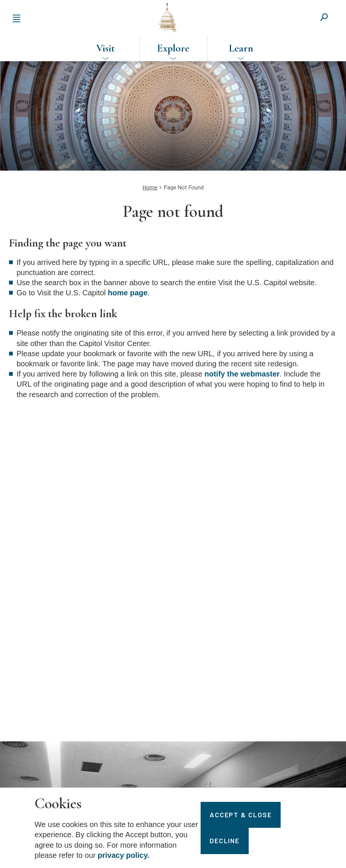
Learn (241, 48)
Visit (106, 48)
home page (128, 293)
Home (150, 187)
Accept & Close (241, 815)
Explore (173, 48)
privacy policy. (123, 855)
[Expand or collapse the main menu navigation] (17, 17)
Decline (225, 841)
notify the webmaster (242, 374)
